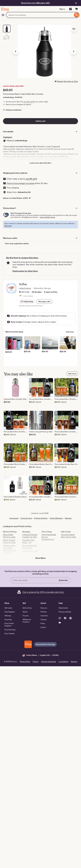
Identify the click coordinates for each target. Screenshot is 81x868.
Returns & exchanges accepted (21, 183)
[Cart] (76, 9)
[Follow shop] (27, 302)
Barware (68, 518)
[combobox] (40, 15)
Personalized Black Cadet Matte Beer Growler (23, 94)
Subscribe (63, 580)
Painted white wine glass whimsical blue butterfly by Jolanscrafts (10, 550)
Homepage (14, 518)
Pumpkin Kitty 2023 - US (28, 541)
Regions (74, 662)
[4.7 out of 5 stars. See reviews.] (19, 97)
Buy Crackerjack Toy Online (30, 547)
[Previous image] (16, 51)
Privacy (36, 662)
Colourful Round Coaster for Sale (30, 536)
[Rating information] (20, 292)
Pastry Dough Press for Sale (9, 541)
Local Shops (63, 662)
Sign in (62, 9)
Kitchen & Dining (41, 518)
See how (8, 226)
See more (72, 374)
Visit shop (70, 332)
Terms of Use (25, 662)
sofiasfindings (9, 97)
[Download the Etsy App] (28, 644)
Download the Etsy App (45, 644)
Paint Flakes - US (30, 551)
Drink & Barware (56, 518)
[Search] (76, 15)
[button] (44, 302)
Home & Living (26, 518)
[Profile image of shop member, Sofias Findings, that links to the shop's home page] (20, 296)
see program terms (48, 217)
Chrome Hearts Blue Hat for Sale (68, 536)
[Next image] (73, 51)
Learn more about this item (40, 163)
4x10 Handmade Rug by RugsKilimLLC (49, 537)
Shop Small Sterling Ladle (9, 536)
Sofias (23, 284)
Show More (40, 558)
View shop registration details (17, 244)
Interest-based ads (49, 662)
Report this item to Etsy (67, 81)
